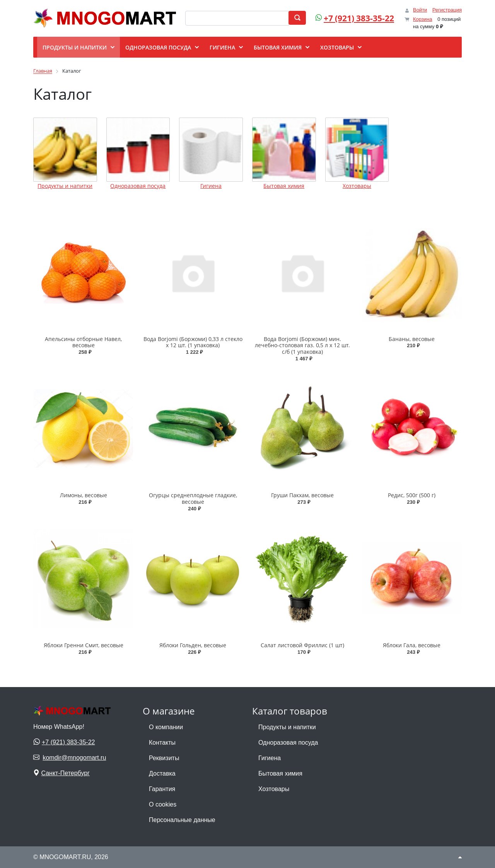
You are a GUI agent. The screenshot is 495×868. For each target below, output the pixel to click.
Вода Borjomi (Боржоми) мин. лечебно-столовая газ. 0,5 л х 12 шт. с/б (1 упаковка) (302, 345)
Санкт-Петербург (65, 773)
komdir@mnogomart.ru (74, 758)
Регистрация (447, 10)
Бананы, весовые (412, 339)
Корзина (423, 19)
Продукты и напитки (65, 186)
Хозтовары (357, 186)
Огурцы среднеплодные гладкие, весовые (193, 498)
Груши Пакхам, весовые (302, 495)
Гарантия (162, 789)
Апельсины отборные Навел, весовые (83, 342)
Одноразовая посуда (138, 186)
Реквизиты (164, 758)
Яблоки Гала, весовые (412, 645)
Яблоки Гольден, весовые (193, 645)
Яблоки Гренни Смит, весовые (84, 645)
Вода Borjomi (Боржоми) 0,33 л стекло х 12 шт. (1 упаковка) (193, 342)
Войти (420, 10)
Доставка (162, 773)
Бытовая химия (284, 186)
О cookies (163, 804)
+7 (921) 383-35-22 (359, 18)
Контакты (162, 743)
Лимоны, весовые (84, 495)
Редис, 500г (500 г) (412, 495)
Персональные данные (182, 820)
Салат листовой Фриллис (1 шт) (302, 645)
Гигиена (211, 186)
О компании (166, 727)
